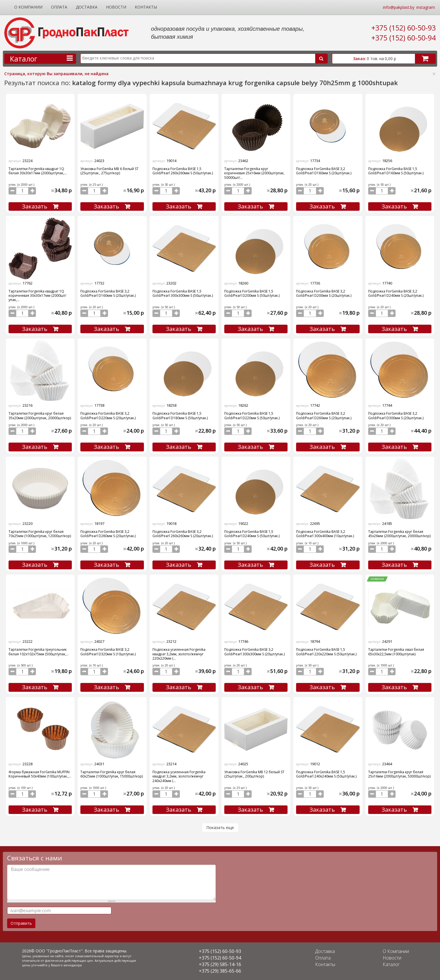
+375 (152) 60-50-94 (404, 38)
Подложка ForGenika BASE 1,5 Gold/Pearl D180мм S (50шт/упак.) (180, 416)
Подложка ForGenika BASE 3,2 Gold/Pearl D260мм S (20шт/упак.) (324, 416)
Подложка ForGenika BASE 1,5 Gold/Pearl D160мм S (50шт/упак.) (396, 171)
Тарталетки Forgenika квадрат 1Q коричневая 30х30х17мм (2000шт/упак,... (37, 296)
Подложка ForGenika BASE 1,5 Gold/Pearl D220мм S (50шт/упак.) (252, 416)
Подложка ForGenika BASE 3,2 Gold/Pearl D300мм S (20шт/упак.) (396, 416)
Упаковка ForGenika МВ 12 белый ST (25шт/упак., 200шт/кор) (254, 774)
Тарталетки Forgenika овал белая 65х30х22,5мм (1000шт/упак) (396, 652)
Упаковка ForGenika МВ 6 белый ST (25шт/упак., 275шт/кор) (109, 171)
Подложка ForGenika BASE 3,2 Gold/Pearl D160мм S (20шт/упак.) (108, 293)
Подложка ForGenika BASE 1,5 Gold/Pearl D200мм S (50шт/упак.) (252, 293)
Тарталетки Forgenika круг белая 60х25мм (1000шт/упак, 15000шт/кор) (112, 774)
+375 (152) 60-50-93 (404, 28)
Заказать (35, 206)
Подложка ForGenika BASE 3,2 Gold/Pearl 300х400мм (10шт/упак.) (325, 534)
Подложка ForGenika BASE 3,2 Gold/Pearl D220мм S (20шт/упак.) (108, 416)
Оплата (59, 7)
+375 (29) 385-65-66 (220, 971)
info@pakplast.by (399, 7)
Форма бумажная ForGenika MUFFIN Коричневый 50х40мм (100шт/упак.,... (40, 774)
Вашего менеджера (66, 965)
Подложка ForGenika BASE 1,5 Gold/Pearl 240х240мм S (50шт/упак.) (326, 774)
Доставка (87, 7)
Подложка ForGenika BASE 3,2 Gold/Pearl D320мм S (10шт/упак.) (108, 652)
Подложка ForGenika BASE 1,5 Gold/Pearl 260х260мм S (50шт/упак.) (183, 171)
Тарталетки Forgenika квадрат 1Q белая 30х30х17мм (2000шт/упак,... (38, 171)
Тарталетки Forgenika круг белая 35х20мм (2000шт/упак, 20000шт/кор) (40, 416)
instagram (426, 7)
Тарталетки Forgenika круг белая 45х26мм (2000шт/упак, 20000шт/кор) (399, 534)
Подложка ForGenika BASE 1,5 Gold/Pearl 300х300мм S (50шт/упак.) (183, 293)
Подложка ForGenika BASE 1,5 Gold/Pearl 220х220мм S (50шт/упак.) (326, 652)
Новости (116, 7)
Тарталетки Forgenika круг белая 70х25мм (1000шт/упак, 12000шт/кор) (40, 534)
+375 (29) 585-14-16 (220, 964)
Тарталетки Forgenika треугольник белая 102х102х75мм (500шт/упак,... (39, 652)
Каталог (391, 964)
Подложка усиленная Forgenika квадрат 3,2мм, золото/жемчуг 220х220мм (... (179, 654)
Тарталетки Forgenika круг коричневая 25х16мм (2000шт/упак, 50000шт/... (254, 173)
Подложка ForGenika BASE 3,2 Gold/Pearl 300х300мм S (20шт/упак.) (254, 652)
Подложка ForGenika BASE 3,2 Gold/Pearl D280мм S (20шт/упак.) (108, 534)
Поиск (321, 59)
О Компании (28, 7)
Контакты (146, 7)
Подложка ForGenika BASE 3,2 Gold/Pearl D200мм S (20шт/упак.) (324, 293)
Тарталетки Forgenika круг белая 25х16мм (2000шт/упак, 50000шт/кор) (399, 774)
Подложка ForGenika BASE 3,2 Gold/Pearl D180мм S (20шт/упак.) (324, 171)
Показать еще (220, 827)
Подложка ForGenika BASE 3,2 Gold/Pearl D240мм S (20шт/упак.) (396, 293)
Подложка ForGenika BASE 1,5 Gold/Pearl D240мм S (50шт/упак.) (252, 534)
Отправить (21, 923)
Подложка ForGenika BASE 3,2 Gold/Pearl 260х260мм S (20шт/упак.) (183, 534)
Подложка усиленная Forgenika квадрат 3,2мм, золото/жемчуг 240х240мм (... (179, 776)
